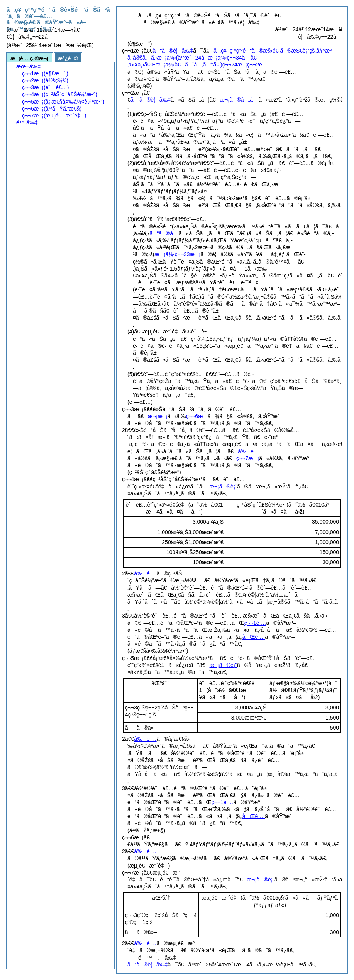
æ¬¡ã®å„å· (239, 100)
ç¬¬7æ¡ (248, 458)
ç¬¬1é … (255, 623)
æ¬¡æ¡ (158, 416)
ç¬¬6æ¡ (197, 416)
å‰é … (249, 451)
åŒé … (254, 637)
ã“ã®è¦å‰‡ (173, 51)
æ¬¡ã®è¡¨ (224, 487)
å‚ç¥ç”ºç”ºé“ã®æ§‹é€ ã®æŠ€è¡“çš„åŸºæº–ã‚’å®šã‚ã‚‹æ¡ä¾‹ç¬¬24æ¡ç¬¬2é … (231, 58)
